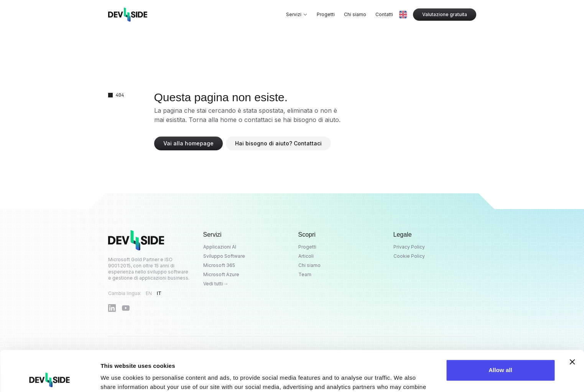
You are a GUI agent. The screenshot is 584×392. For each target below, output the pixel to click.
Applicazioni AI (220, 247)
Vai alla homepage (188, 143)
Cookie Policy (409, 256)
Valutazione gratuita (445, 14)
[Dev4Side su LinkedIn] (112, 308)
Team (305, 274)
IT (159, 293)
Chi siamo (355, 14)
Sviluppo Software (224, 256)
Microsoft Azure (221, 274)
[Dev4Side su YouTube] (126, 308)
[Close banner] (572, 321)
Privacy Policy (409, 247)
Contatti (384, 14)
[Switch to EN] (403, 15)
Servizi (297, 14)
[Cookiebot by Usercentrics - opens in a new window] (50, 377)
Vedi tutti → (216, 284)
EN (149, 293)
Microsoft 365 (219, 265)
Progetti (326, 14)
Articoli (306, 256)
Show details (118, 377)
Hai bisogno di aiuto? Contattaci (278, 143)
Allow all (500, 330)
